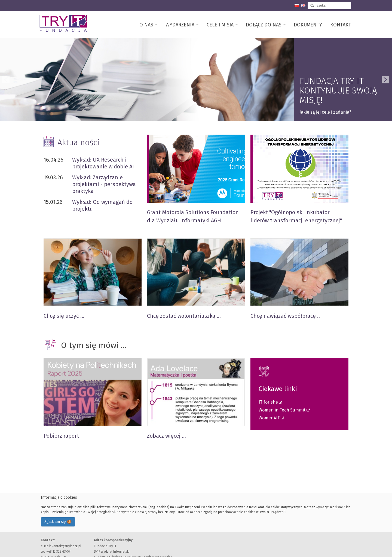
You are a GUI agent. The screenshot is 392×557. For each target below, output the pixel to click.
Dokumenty (308, 25)
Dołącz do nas (266, 25)
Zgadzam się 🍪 (58, 522)
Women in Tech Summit (283, 410)
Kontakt (341, 25)
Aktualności (79, 143)
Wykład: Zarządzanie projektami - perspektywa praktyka (104, 184)
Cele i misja (222, 25)
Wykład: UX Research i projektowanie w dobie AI (103, 163)
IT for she (269, 402)
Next (386, 80)
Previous (6, 80)
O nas (148, 25)
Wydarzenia (182, 25)
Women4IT (270, 418)
